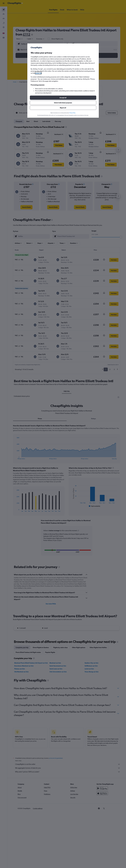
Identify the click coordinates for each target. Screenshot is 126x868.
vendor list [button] (38, 73)
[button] (63, 98)
